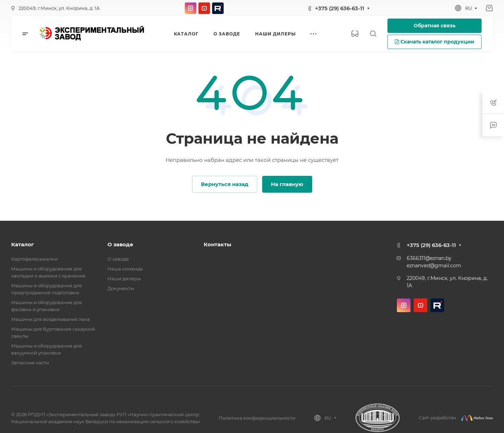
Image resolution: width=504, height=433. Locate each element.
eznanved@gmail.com (434, 266)
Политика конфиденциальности (257, 418)
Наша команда (125, 269)
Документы (121, 288)
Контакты (218, 244)
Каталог (23, 244)
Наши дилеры (124, 279)
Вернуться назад (225, 184)
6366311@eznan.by (429, 258)
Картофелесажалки (34, 259)
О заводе (120, 244)
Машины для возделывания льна (51, 319)
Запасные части (30, 363)
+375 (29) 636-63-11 (340, 8)
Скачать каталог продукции (435, 42)
